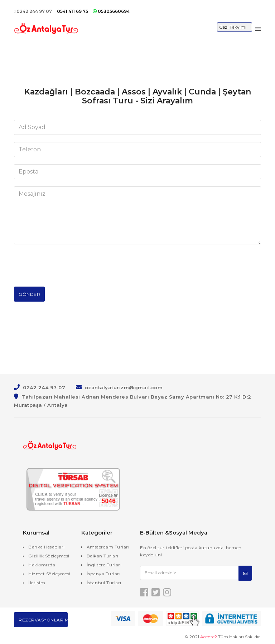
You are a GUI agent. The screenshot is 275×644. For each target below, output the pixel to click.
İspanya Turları (104, 574)
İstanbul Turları (104, 583)
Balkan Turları (103, 556)
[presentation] (68, 265)
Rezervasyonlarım (43, 620)
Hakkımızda (42, 565)
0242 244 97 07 (33, 11)
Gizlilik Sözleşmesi (49, 556)
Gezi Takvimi (233, 27)
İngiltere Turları (104, 565)
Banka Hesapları (47, 547)
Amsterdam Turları (108, 547)
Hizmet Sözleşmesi (49, 574)
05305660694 (111, 11)
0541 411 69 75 (73, 11)
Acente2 (209, 637)
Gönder (29, 294)
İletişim (37, 583)
